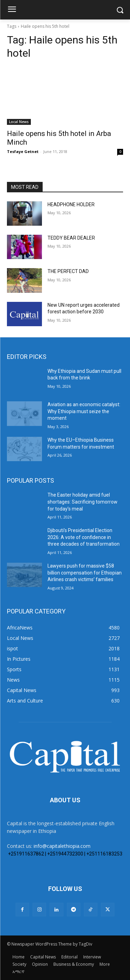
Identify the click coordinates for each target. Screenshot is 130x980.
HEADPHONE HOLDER (71, 204)
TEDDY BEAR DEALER (71, 238)
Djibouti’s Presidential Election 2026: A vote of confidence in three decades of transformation (84, 537)
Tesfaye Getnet (23, 151)
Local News (19, 122)
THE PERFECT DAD (68, 271)
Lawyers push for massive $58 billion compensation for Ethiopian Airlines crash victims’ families (85, 573)
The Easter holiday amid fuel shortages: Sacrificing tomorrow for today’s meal (83, 502)
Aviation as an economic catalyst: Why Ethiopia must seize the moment (84, 411)
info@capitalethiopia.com (62, 846)
